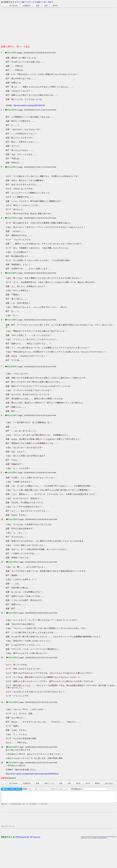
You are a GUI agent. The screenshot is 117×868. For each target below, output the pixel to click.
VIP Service (13, 5)
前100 (78, 783)
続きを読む (109, 783)
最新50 (55, 5)
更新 (38, 5)
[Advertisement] (58, 26)
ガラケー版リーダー (23, 2)
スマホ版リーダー (40, 2)
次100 (88, 783)
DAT (50, 2)
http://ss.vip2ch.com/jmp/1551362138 (29, 105)
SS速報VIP (27, 5)
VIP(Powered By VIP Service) (28, 839)
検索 (61, 783)
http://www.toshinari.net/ (104, 839)
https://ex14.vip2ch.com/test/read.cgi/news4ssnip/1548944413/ (32, 774)
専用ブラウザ (49, 783)
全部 (46, 5)
